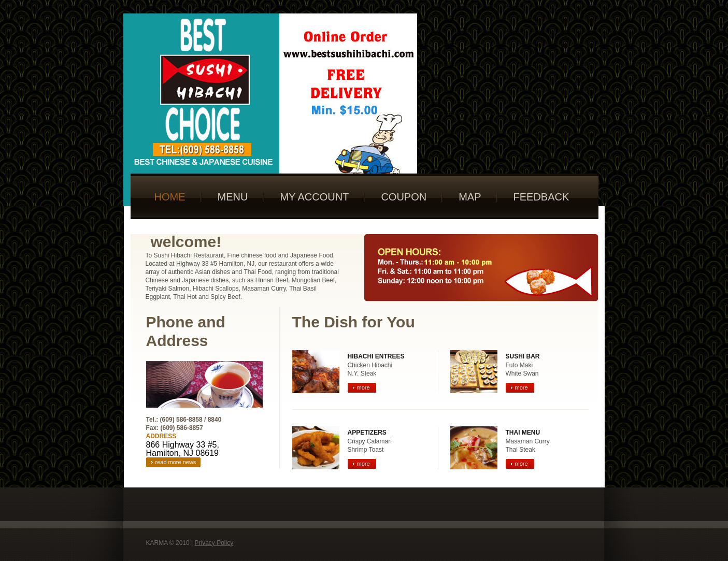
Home (170, 197)
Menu (233, 197)
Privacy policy (214, 543)
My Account (314, 197)
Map (470, 197)
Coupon (404, 197)
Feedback (541, 197)
